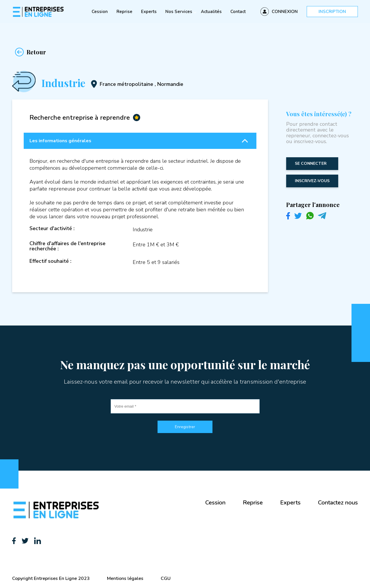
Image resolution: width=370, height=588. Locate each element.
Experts (149, 12)
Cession (100, 12)
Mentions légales (125, 578)
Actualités (211, 12)
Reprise (124, 12)
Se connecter (311, 163)
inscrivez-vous (312, 181)
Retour (29, 52)
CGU (166, 578)
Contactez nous (338, 503)
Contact (238, 12)
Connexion (285, 12)
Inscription (332, 12)
